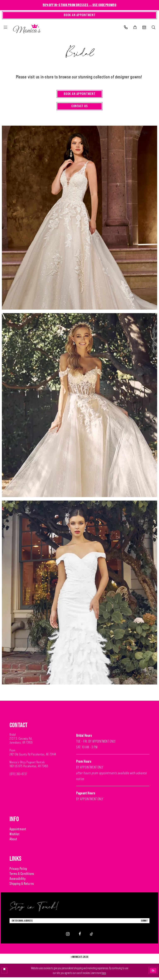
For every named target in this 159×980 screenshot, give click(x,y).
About (13, 841)
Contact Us (80, 108)
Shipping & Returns (22, 886)
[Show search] (154, 28)
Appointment (18, 831)
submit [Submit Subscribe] (143, 923)
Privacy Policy (18, 871)
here (104, 976)
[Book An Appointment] (79, 16)
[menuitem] (5, 28)
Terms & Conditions (22, 876)
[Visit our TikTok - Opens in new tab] (91, 937)
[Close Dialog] (5, 973)
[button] (5, 28)
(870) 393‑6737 (18, 776)
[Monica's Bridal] (27, 29)
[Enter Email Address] (79, 923)
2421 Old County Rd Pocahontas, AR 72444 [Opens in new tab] (33, 756)
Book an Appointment (80, 95)
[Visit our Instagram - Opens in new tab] (68, 936)
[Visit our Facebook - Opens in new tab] (80, 937)
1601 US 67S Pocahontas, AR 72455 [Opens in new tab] (29, 768)
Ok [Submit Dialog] (153, 973)
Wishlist (15, 836)
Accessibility (17, 881)
